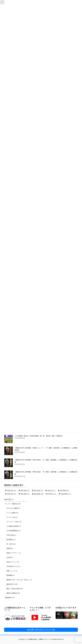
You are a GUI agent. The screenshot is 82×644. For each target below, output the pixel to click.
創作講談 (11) (11, 539)
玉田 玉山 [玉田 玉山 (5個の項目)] (52, 494)
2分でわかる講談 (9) (13, 508)
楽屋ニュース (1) (12, 571)
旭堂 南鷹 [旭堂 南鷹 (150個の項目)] (39, 494)
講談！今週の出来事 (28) (15, 589)
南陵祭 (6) (10, 548)
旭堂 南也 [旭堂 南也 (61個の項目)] (12, 491)
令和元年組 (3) (11, 535)
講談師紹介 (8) (10, 598)
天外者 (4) (10, 557)
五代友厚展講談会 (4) (13, 531)
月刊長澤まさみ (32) (13, 566)
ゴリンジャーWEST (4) (14, 522)
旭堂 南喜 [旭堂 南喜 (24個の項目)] (38, 491)
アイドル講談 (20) (12, 513)
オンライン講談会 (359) (13, 504)
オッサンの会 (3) (12, 517)
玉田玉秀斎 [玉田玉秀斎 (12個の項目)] (66, 494)
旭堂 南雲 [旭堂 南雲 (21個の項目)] (25, 494)
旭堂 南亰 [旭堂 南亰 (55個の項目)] (25, 491)
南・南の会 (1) (11, 544)
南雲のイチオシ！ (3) (13, 553)
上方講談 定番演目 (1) (14, 526)
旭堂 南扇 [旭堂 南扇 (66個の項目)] (64, 491)
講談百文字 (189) (12, 584)
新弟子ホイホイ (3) (13, 562)
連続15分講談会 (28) (13, 593)
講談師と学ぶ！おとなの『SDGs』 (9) (19, 580)
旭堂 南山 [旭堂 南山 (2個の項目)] (51, 491)
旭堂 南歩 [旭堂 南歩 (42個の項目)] (12, 494)
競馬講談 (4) (10, 575)
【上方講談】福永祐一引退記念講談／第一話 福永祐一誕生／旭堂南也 (38, 436)
